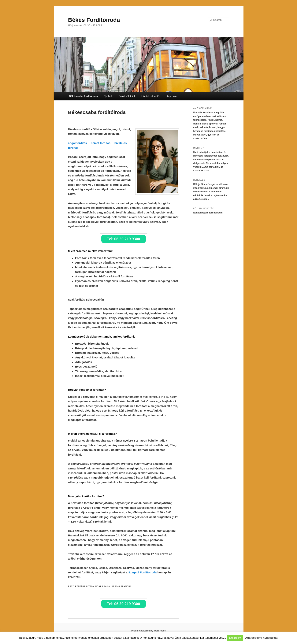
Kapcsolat (172, 96)
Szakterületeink (127, 96)
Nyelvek (108, 96)
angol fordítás (78, 143)
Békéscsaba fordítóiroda (84, 96)
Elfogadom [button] (235, 638)
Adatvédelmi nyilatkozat (261, 638)
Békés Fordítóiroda (94, 20)
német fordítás (101, 143)
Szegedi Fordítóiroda (142, 572)
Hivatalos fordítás (151, 96)
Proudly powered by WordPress (148, 631)
